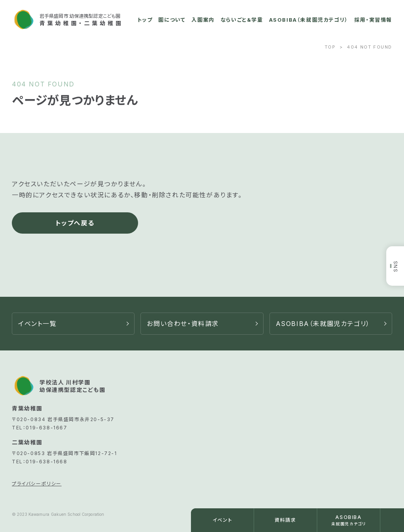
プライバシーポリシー (37, 484)
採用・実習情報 (373, 20)
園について (172, 20)
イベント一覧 (37, 324)
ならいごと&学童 (242, 20)
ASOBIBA (323, 324)
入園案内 (203, 20)
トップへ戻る (75, 223)
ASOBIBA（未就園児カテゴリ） (309, 20)
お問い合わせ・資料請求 (183, 324)
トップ (145, 20)
